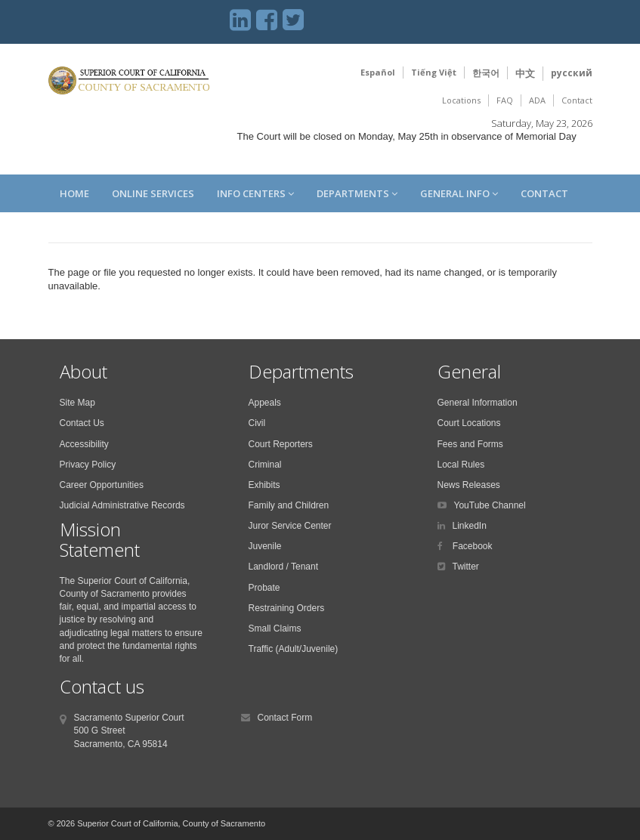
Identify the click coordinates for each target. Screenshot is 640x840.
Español (378, 72)
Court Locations (469, 423)
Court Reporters (281, 444)
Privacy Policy (88, 465)
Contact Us (82, 423)
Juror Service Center (290, 526)
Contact (577, 100)
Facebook (471, 546)
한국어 (486, 73)
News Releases (469, 485)
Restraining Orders (287, 608)
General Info (459, 193)
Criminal (265, 465)
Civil (257, 423)
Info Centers (255, 193)
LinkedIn (470, 526)
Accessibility (84, 444)
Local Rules (461, 465)
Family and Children (289, 505)
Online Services (153, 193)
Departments (357, 193)
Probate (264, 588)
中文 (525, 73)
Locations (461, 100)
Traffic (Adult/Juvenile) (294, 649)
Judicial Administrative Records (122, 505)
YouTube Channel (490, 505)
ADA (537, 100)
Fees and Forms (470, 444)
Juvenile (265, 546)
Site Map (77, 403)
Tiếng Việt (434, 72)
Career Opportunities (102, 485)
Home (74, 193)
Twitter (466, 567)
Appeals (265, 403)
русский (572, 73)
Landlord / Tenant (284, 567)
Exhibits (264, 485)
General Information (478, 403)
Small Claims (275, 628)
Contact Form (285, 718)
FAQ (505, 100)
